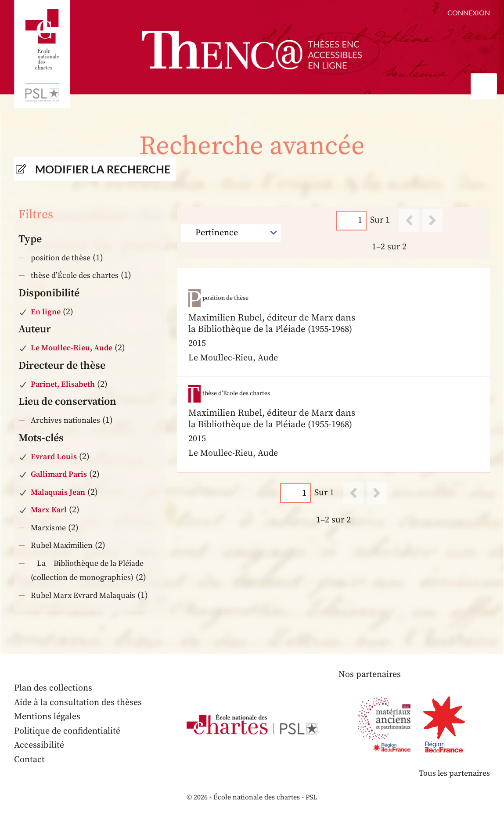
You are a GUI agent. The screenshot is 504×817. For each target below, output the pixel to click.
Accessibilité (39, 745)
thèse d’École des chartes (75, 275)
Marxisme (48, 528)
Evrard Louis (54, 457)
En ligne (46, 312)
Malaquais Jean (58, 492)
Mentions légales (47, 717)
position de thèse (61, 258)
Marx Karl (49, 510)
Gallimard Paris (59, 474)
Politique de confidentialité (67, 731)
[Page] (351, 220)
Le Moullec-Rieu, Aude (72, 348)
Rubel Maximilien (62, 545)
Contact (29, 760)
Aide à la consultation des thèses (78, 703)
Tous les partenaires (454, 773)
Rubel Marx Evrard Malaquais (83, 596)
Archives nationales (65, 420)
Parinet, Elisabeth (63, 384)
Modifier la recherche (103, 169)
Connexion (469, 13)
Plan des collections (53, 688)
